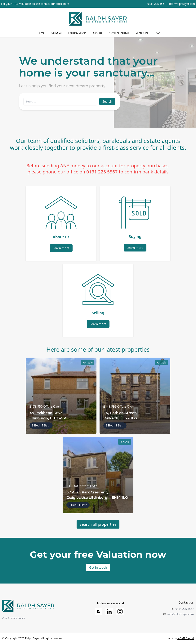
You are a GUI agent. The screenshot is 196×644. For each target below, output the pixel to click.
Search (107, 102)
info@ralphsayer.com (182, 4)
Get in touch (98, 567)
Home (41, 33)
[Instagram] (120, 612)
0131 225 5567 (156, 4)
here (66, 4)
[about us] (56, 33)
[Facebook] (99, 612)
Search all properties (98, 524)
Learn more (61, 248)
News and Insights (119, 33)
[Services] (98, 33)
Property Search (77, 33)
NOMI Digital (186, 638)
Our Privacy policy (14, 618)
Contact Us (142, 33)
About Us (56, 33)
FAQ (157, 33)
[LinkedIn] (109, 612)
